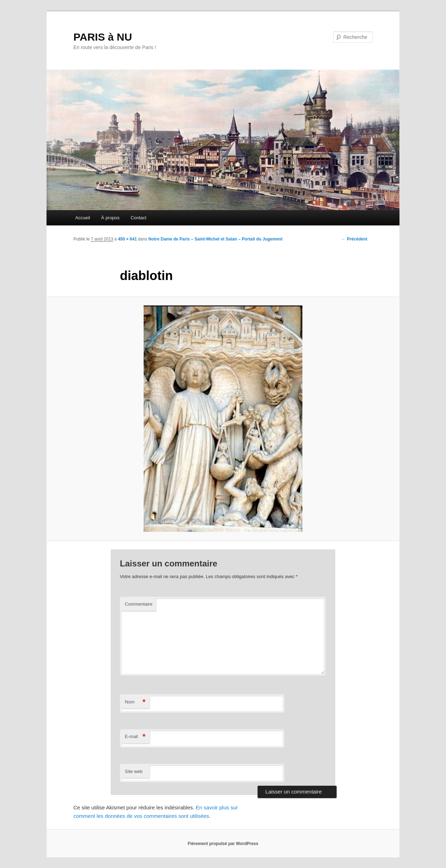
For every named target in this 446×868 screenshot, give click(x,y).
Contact (138, 218)
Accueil (83, 218)
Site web (134, 771)
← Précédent (354, 239)
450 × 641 (127, 239)
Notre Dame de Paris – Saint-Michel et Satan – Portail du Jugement (216, 239)
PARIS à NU (103, 37)
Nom (135, 702)
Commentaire (139, 604)
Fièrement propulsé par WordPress (223, 844)
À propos (110, 218)
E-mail (135, 737)
